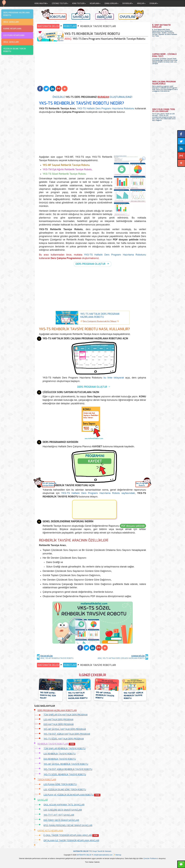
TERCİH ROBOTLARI (47, 780)
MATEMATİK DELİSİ (48, 26)
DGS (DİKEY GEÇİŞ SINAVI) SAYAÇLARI (61, 820)
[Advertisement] (92, 65)
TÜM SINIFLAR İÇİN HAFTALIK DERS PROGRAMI (66, 715)
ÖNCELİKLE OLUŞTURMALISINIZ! (93, 97)
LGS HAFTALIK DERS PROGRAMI (58, 720)
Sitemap (118, 855)
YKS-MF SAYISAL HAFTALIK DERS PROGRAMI (65, 729)
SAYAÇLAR (43, 800)
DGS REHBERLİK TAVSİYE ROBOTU (60, 759)
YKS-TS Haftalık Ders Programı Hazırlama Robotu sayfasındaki (98, 493)
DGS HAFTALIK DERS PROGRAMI (59, 724)
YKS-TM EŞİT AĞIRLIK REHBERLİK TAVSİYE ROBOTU (68, 769)
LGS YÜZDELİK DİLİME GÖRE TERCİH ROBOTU (65, 790)
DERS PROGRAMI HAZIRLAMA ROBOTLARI (57, 711)
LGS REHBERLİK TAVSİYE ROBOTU (60, 754)
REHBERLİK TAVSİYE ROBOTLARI (56, 744)
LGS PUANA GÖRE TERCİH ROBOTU (60, 784)
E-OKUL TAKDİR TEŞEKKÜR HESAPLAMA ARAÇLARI (71, 835)
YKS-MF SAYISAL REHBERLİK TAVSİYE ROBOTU (66, 764)
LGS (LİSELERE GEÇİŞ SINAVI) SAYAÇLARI (63, 810)
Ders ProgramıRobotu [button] (142, 484)
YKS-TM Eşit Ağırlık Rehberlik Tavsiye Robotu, (68, 169)
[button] (40, 89)
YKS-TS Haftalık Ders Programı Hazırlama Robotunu (106, 109)
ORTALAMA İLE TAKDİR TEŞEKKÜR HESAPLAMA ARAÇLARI (71, 841)
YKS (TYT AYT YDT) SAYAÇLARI (59, 815)
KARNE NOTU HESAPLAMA (50, 831)
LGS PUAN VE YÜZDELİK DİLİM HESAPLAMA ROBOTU (72, 795)
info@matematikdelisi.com (103, 855)
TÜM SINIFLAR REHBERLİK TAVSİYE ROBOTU (65, 749)
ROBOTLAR (70, 26)
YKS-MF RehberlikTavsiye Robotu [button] (48, 484)
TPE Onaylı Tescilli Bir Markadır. (92, 851)
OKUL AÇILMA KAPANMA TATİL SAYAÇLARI (64, 805)
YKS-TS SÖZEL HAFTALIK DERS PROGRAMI (64, 739)
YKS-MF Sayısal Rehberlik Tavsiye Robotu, (66, 165)
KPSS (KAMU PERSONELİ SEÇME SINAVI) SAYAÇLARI (68, 825)
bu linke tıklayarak (114, 378)
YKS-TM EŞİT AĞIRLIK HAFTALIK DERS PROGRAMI (67, 734)
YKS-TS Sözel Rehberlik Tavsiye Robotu (64, 174)
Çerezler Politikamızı (151, 859)
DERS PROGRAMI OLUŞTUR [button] (90, 264)
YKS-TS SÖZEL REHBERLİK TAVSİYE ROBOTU (65, 775)
